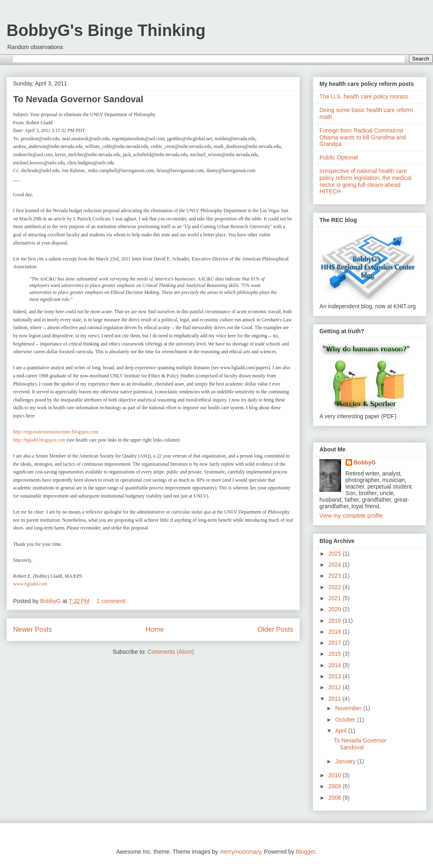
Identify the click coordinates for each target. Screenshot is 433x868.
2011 (336, 699)
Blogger (305, 852)
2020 (336, 609)
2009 (336, 786)
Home (155, 629)
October (346, 720)
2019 (336, 621)
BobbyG (365, 462)
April (341, 731)
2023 (336, 576)
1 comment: (112, 601)
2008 (336, 798)
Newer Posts (32, 629)
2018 (336, 632)
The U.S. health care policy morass (364, 96)
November (349, 708)
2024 (336, 565)
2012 (336, 687)
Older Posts (275, 629)
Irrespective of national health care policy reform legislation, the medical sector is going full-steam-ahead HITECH (366, 181)
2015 (336, 654)
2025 (336, 554)
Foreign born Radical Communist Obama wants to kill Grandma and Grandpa (363, 137)
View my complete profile (351, 516)
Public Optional (339, 157)
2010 (336, 775)
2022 (336, 587)
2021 (336, 598)
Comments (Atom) (171, 652)
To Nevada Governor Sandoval (78, 99)
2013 (336, 676)
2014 (336, 665)
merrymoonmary (240, 852)
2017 (336, 643)
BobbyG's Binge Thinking (106, 30)
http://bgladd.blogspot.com (39, 440)
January (346, 761)
